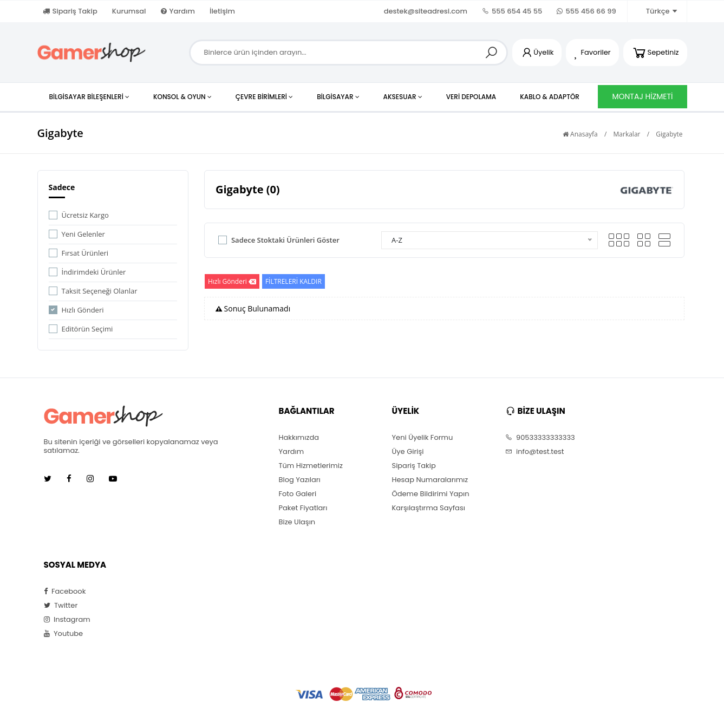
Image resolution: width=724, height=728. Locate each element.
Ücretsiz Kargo (85, 215)
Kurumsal (129, 11)
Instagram (67, 620)
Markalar (627, 134)
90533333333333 (540, 438)
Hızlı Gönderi (83, 310)
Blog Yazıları (300, 480)
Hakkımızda (299, 438)
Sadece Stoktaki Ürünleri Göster (285, 240)
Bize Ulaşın (297, 522)
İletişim (222, 11)
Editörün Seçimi (87, 329)
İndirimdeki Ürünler (94, 272)
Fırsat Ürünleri (85, 253)
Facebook (65, 591)
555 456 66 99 (586, 11)
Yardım (178, 11)
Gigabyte (669, 134)
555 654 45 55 (512, 11)
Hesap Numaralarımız (430, 480)
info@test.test (535, 452)
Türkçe (656, 11)
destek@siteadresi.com (426, 11)
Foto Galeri (298, 494)
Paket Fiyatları (303, 508)
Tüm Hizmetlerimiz (311, 466)
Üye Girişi (408, 452)
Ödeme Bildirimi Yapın (431, 494)
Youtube (64, 634)
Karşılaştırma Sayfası (429, 508)
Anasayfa (580, 134)
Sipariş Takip (70, 11)
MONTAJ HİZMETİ (642, 96)
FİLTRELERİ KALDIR (293, 281)
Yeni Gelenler (83, 234)
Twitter (61, 606)
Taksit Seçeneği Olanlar (100, 291)
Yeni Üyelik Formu (423, 438)
